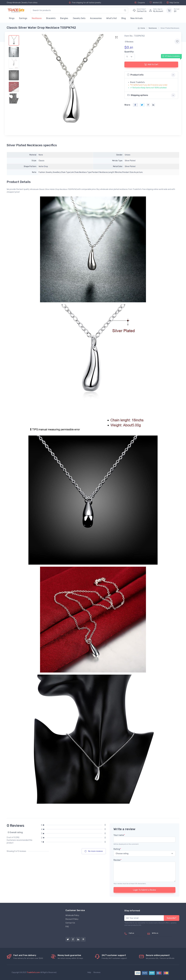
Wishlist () (156, 3)
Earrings (23, 18)
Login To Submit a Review (144, 890)
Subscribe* (172, 918)
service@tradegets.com (162, 936)
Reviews (97, 972)
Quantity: (129, 52)
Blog (124, 18)
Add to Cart (151, 64)
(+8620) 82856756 (137, 936)
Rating (117, 849)
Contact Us (70, 923)
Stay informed (132, 911)
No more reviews (94, 851)
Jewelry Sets (79, 18)
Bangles (64, 18)
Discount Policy (72, 919)
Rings (12, 18)
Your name (119, 835)
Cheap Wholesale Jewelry (17, 3)
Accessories (96, 18)
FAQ (67, 927)
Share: (127, 105)
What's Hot (112, 18)
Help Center (173, 3)
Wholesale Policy (72, 915)
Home (141, 28)
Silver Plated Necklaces (170, 28)
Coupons (140, 3)
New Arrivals (137, 18)
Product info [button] (135, 75)
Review (117, 860)
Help (89, 972)
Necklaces (37, 18)
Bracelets (51, 18)
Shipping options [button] (138, 95)
